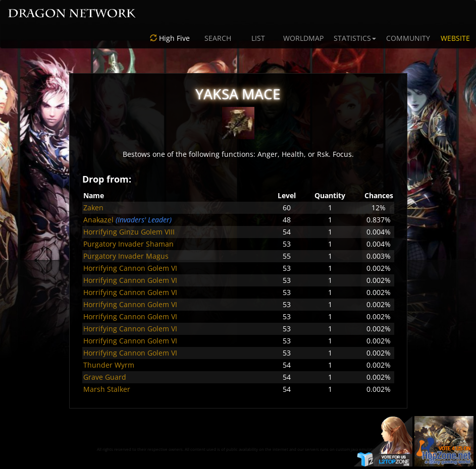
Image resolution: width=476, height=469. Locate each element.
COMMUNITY (408, 38)
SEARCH (218, 38)
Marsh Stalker (107, 389)
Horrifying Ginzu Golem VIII (129, 232)
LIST (258, 38)
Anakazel (98, 220)
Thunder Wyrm (109, 365)
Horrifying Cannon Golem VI (130, 268)
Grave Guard (105, 377)
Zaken (93, 208)
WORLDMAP (303, 38)
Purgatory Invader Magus (126, 256)
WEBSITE (455, 38)
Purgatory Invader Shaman (128, 244)
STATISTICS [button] (355, 38)
